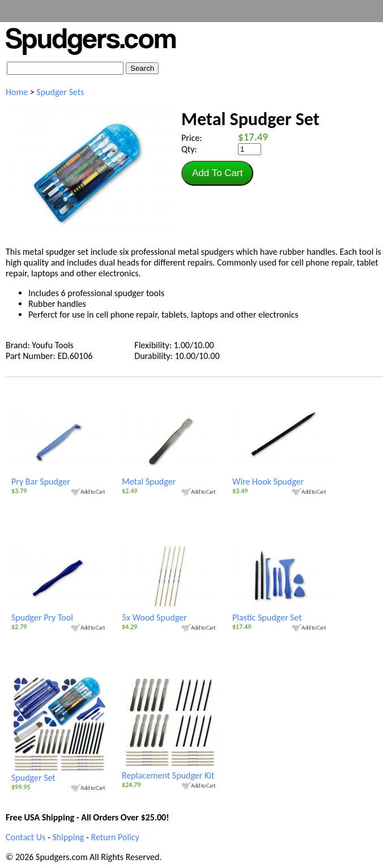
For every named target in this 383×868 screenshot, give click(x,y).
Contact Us (25, 837)
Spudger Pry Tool (59, 613)
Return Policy (115, 837)
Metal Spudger (170, 477)
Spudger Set (59, 773)
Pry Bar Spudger (59, 477)
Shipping (68, 837)
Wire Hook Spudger (280, 477)
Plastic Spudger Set (280, 613)
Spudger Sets (60, 92)
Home (17, 92)
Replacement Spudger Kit (170, 771)
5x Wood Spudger (170, 613)
